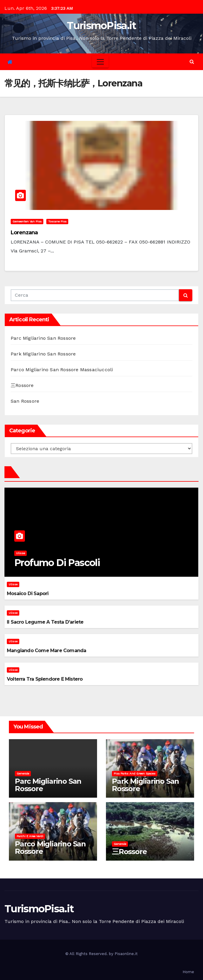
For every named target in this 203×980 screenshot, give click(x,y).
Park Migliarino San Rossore (43, 354)
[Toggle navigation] (100, 62)
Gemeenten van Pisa (27, 221)
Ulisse (20, 553)
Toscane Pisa (57, 221)
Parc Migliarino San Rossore (43, 338)
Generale (23, 773)
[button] (192, 62)
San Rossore (25, 401)
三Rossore (22, 385)
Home (188, 972)
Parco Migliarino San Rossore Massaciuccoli (62, 370)
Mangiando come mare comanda (46, 651)
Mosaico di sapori (28, 593)
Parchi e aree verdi (30, 836)
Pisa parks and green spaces (135, 773)
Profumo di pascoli (57, 563)
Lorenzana (24, 233)
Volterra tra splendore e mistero (45, 679)
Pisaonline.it (126, 954)
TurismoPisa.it (101, 26)
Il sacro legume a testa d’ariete (45, 622)
